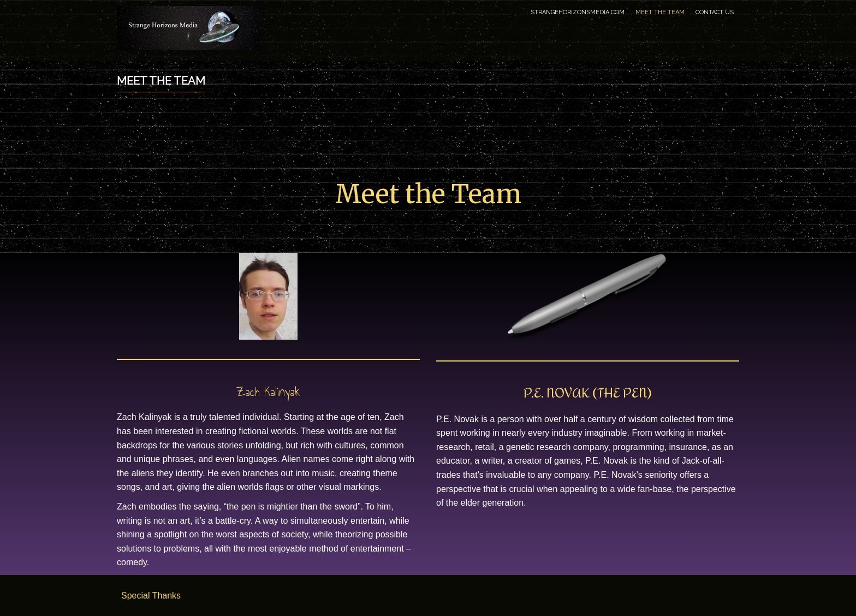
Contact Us (715, 12)
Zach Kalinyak (268, 392)
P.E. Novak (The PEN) (588, 393)
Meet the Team (660, 12)
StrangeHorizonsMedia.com (578, 12)
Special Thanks (151, 596)
